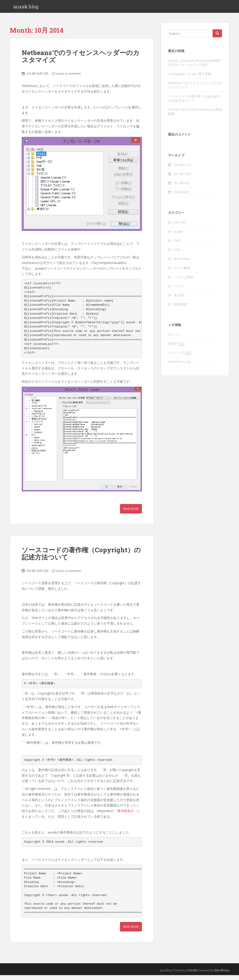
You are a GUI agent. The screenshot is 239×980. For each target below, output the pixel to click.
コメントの (180, 358)
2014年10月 (182, 179)
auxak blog (26, 9)
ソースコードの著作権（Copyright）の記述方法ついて (81, 558)
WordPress (182, 264)
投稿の (176, 348)
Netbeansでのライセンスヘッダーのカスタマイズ (81, 61)
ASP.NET (181, 227)
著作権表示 (125, 816)
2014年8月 (181, 197)
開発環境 (180, 309)
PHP (177, 245)
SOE (177, 255)
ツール (179, 291)
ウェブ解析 (182, 273)
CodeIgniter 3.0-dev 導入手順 (190, 78)
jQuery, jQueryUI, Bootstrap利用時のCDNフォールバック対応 (194, 67)
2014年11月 (182, 170)
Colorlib (192, 975)
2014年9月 (181, 188)
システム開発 (184, 282)
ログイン (175, 339)
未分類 (179, 300)
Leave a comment (68, 78)
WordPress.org (179, 367)
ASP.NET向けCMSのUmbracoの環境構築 (195, 116)
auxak (178, 236)
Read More (131, 514)
